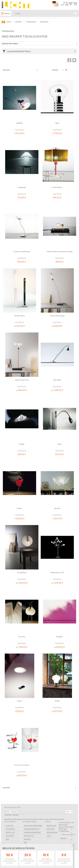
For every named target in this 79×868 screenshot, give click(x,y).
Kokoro (19, 508)
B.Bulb (57, 701)
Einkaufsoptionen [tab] (10, 44)
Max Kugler (57, 380)
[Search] (75, 13)
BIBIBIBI (19, 123)
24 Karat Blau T (57, 187)
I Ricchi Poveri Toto (22, 380)
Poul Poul (22, 637)
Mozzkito (60, 637)
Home (9, 22)
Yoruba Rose (22, 572)
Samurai (57, 508)
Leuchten (19, 22)
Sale (8, 839)
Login (49, 836)
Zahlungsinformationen (33, 826)
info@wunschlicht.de (69, 835)
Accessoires (10, 829)
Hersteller (10, 833)
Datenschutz (29, 836)
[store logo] (16, 5)
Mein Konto (51, 829)
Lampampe (22, 187)
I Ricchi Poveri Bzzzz (57, 316)
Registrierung (51, 833)
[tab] (40, 51)
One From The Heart (22, 765)
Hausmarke (10, 836)
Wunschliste (51, 826)
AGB (25, 843)
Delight (22, 444)
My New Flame (19, 316)
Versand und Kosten (31, 829)
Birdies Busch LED (57, 572)
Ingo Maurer (44, 22)
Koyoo (19, 701)
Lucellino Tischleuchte (22, 251)
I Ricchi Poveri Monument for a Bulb (60, 251)
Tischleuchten (31, 22)
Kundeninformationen (32, 833)
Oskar (60, 444)
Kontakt (63, 838)
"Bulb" (57, 123)
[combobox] (44, 13)
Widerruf (27, 839)
